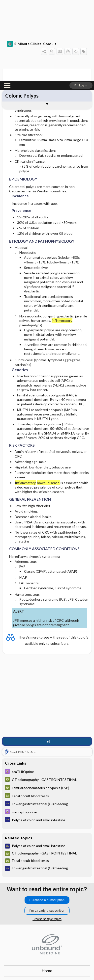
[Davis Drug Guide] (47, 690)
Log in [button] (47, 934)
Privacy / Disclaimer (47, 912)
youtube (53, 967)
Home (47, 890)
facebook (29, 967)
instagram (41, 967)
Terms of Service (47, 923)
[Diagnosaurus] (47, 723)
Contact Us (47, 901)
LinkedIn (65, 967)
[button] (81, 4)
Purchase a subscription (47, 819)
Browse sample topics (47, 838)
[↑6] (47, 660)
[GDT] (47, 698)
